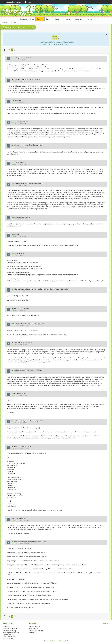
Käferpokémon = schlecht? (20, 122)
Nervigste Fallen (17, 100)
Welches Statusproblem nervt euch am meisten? (27, 370)
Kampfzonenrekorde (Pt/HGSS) (21, 446)
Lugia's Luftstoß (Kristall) (19, 518)
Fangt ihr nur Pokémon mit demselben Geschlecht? (28, 145)
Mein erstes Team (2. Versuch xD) (22, 343)
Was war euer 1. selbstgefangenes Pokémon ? (26, 79)
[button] (106, 35)
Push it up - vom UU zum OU (20, 308)
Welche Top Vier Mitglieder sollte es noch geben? (27, 421)
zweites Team (16, 234)
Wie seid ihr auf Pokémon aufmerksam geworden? (27, 184)
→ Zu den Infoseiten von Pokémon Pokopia (56, 44)
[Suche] (28, 2)
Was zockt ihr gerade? (18, 254)
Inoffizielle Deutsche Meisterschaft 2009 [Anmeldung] (28, 323)
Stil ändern (107, 623)
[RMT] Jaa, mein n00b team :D (21, 217)
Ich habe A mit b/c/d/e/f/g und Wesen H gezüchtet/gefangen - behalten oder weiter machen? (40, 289)
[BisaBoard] (56, 11)
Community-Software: (56, 641)
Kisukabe (14, 60)
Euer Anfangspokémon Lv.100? (21, 58)
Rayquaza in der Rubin (19, 393)
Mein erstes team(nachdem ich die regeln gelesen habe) (29, 542)
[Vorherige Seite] (4, 50)
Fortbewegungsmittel (18, 162)
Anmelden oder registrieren (13, 2)
